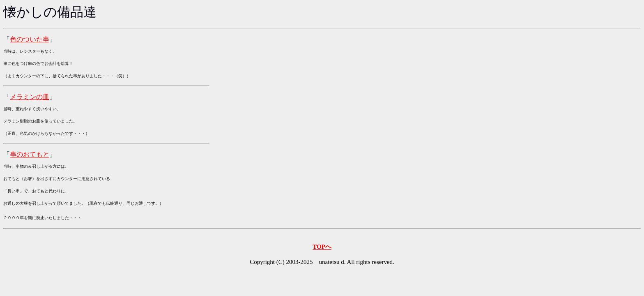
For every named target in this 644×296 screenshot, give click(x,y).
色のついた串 (30, 39)
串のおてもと (30, 154)
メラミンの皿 (30, 97)
